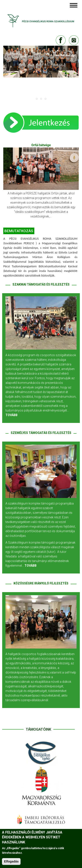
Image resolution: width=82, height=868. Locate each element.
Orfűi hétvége (41, 145)
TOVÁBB (11, 415)
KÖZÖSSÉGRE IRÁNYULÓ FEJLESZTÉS (41, 583)
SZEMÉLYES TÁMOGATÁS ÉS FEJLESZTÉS (41, 433)
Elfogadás (11, 861)
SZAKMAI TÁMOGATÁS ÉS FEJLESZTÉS (41, 284)
